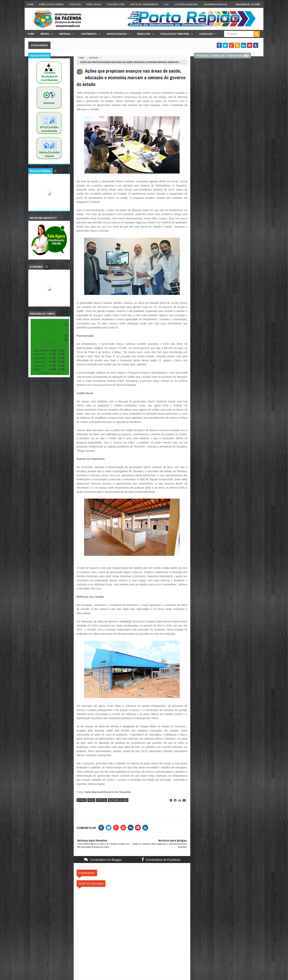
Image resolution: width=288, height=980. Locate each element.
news (91, 800)
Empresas (65, 34)
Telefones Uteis (116, 4)
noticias (94, 58)
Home (30, 4)
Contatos (75, 4)
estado (82, 800)
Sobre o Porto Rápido (51, 4)
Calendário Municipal (215, 4)
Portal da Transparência (144, 4)
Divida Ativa (144, 34)
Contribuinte (89, 34)
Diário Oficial (94, 4)
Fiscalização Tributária (175, 34)
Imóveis (45, 34)
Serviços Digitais (117, 34)
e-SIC (166, 4)
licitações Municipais (186, 4)
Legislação (206, 34)
